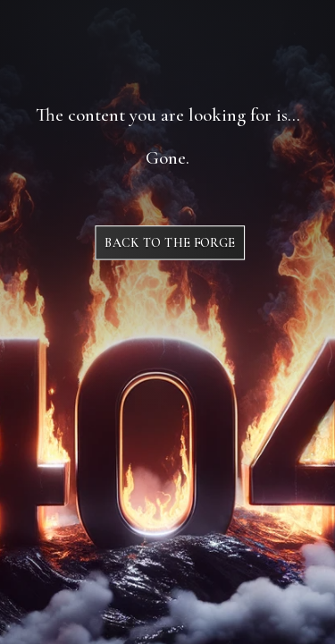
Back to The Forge (170, 243)
